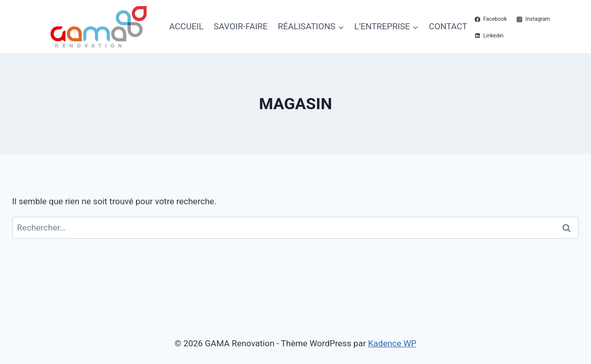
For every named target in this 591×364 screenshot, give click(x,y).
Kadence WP (392, 343)
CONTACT (448, 26)
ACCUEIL (187, 26)
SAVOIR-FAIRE (241, 26)
